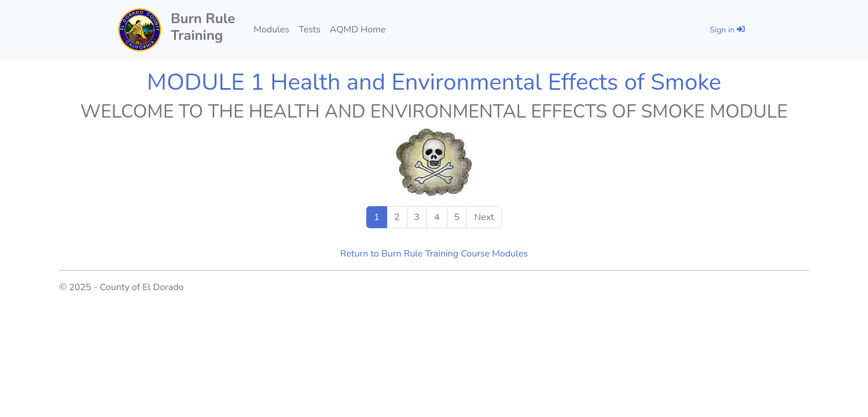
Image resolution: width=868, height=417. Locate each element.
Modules (271, 30)
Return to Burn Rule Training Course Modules (434, 254)
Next (484, 217)
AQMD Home (358, 30)
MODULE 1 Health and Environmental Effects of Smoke (434, 82)
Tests (310, 30)
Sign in (727, 30)
